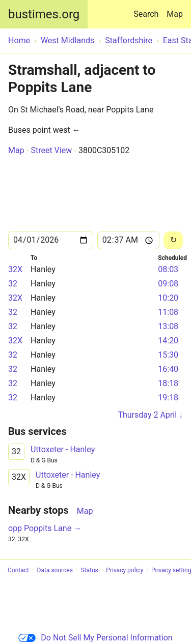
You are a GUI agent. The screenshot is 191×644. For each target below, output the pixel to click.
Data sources (55, 570)
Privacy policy (125, 570)
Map (175, 14)
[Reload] (173, 240)
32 (13, 284)
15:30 (168, 355)
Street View (51, 150)
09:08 (168, 284)
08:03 (168, 269)
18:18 (168, 383)
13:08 (168, 326)
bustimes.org (44, 14)
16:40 (168, 369)
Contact (18, 570)
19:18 (168, 398)
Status (89, 570)
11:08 (168, 312)
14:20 (168, 341)
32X (15, 269)
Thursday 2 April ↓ (150, 415)
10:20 (168, 298)
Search (148, 9)
